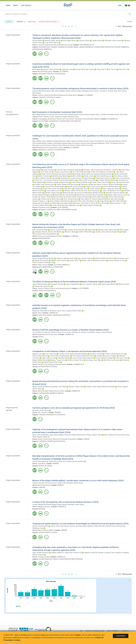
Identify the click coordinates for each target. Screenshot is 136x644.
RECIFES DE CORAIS (54, 97)
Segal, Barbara (105, 201)
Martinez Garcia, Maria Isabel (108, 230)
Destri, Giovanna (49, 170)
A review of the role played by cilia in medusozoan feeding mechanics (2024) (66, 502)
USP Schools (26, 5)
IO (60, 72)
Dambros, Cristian (96, 354)
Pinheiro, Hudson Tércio (58, 332)
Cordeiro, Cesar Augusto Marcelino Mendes (73, 354)
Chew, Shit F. (123, 69)
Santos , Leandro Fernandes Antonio (107, 114)
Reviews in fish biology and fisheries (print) (52, 364)
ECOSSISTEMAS (60, 150)
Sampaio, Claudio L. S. (40, 201)
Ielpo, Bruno (68, 189)
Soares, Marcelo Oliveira (98, 203)
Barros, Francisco (44, 176)
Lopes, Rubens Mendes (40, 284)
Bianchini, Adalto (65, 141)
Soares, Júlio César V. (83, 203)
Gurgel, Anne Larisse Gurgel (52, 189)
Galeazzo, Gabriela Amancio (66, 258)
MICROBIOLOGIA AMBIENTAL (42, 49)
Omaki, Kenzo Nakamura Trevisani (102, 172)
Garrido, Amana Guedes (51, 69)
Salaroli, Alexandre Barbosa (101, 199)
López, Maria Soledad (56, 435)
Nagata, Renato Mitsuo (59, 504)
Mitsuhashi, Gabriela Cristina (94, 193)
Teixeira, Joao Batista (88, 332)
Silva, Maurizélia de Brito (49, 203)
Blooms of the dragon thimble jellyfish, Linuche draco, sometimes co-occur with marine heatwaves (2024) (78, 480)
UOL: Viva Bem (43, 412)
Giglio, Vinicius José (49, 358)
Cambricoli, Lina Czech (68, 178)
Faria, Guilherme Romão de (81, 182)
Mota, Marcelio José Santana (65, 195)
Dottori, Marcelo (44, 117)
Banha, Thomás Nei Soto (50, 114)
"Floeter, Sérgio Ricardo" (49, 22)
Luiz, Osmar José (122, 358)
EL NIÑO (57, 210)
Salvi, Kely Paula (116, 199)
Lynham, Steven (84, 41)
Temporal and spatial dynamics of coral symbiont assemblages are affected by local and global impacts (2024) (80, 524)
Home (8, 5)
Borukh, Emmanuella (42, 260)
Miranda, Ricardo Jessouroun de (73, 193)
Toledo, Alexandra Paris (60, 205)
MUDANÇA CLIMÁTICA (46, 74)
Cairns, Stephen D (117, 553)
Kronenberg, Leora (123, 258)
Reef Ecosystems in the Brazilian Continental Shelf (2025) (57, 112)
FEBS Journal (42, 265)
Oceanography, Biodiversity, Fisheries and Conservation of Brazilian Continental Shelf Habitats (69, 119)
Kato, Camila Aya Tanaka (111, 189)
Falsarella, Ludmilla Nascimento (75, 435)
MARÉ (49, 315)
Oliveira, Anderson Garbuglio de (43, 263)
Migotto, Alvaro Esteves (59, 260)
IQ (55, 265)
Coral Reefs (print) (44, 207)
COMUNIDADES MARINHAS (61, 315)
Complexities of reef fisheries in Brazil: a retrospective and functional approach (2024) (70, 351)
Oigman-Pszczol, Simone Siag (115, 526)
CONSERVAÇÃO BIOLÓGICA (56, 441)
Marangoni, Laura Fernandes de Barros (45, 145)
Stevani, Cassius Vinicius (117, 260)
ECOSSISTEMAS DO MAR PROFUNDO (70, 559)
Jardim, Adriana (95, 189)
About (16, 5)
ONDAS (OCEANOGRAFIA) (47, 291)
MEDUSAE (42, 509)
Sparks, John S (87, 260)
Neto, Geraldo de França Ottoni (114, 435)
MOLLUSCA (43, 315)
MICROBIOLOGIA (44, 47)
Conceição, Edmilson (51, 180)
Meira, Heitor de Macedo (40, 435)
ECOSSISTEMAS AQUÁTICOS (103, 47)
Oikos (40, 313)
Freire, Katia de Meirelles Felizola (83, 356)
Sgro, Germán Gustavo (85, 258)
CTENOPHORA (58, 267)
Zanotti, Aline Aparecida (40, 461)
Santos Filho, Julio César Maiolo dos (85, 201)
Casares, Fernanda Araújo (78, 526)
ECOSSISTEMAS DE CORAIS (48, 367)
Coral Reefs (42, 464)
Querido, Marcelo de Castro (41, 91)
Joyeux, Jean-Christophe (104, 332)
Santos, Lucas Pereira (57, 230)
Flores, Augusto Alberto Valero (72, 311)
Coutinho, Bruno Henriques (76, 230)
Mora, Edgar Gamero (70, 41)
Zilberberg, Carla (67, 69)
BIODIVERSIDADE (44, 238)
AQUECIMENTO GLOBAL (69, 210)
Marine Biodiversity (44, 485)
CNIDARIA (54, 47)
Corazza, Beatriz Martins (67, 180)
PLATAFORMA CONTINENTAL (49, 121)
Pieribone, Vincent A (99, 260)
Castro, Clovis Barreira (97, 141)
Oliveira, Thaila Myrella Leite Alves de (53, 197)
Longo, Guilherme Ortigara (58, 117)
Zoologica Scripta (44, 557)
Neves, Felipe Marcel (73, 284)
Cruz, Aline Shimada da (80, 172)
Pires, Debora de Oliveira (67, 145)
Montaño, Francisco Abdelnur (116, 193)
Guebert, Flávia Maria (54, 143)
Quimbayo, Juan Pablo (94, 360)
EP (81, 288)
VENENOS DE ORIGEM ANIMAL (68, 47)
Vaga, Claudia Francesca (40, 553)
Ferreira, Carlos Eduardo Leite (44, 184)
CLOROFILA (43, 97)
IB (90, 45)
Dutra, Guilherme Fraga (40, 230)
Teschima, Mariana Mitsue (41, 205)
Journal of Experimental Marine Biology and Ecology (55, 45)
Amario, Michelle (67, 174)
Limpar (129, 21)
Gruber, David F (74, 260)
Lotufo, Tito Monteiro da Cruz (115, 143)
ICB (81, 45)
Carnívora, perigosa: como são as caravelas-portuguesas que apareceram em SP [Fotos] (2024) (74, 408)
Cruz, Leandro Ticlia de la (91, 284)
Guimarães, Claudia (57, 284)
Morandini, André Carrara (113, 41)
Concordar (121, 636)
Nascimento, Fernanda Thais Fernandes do (91, 195)
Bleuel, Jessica (89, 176)
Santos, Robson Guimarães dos (60, 201)
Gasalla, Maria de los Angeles (107, 356)
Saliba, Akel (91, 230)
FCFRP (58, 265)
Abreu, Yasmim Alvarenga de (51, 174)
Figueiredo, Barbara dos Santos (91, 184)
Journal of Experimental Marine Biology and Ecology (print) (57, 95)
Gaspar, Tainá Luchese (93, 186)
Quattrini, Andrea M (91, 553)
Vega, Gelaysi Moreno (109, 284)
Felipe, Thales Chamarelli (100, 182)
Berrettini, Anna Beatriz (60, 176)
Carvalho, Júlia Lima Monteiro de (94, 170)
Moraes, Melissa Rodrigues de (42, 195)
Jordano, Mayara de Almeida (42, 504)
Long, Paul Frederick (52, 43)
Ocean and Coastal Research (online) (50, 236)
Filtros (9, 22)
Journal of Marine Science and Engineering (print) (54, 288)
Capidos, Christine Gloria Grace (43, 483)
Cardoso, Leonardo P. (100, 91)
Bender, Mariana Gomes (52, 362)
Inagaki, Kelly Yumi (81, 189)
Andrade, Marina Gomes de (84, 174)
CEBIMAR (86, 45)
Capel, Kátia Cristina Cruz (104, 178)
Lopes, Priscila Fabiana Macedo (83, 358)
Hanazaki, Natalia (64, 358)
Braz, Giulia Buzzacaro (104, 176)
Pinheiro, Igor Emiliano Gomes (51, 199)
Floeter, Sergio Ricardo (40, 356)
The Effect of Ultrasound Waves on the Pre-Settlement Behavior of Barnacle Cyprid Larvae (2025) (74, 282)
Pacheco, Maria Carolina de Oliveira (77, 197)
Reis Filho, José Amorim (112, 360)
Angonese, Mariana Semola (103, 174)
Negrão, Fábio (113, 195)
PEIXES (41, 337)
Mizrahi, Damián (124, 284)
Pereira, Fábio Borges (99, 197)
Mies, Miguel (37, 69)
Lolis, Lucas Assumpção (91, 191)
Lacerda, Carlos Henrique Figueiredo (92, 143)
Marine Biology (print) (45, 72)
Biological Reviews (44, 507)
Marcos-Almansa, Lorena (53, 311)
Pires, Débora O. (86, 199)
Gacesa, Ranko (37, 41)
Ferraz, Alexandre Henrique (120, 182)
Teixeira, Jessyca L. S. (116, 203)
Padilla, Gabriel (97, 41)
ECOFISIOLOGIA (60, 74)
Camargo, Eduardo (41, 232)
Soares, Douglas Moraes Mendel (43, 258)
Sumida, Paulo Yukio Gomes (85, 69)
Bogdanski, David (38, 311)
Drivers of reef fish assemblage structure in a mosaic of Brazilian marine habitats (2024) (70, 330)
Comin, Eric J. (39, 180)
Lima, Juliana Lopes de (54, 191)
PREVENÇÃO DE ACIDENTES (56, 415)
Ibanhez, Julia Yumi (112, 170)
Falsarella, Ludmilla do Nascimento (57, 182)
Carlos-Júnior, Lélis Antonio (60, 526)
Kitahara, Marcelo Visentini (71, 143)
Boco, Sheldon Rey (60, 483)
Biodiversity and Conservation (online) (50, 147)
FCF (93, 45)
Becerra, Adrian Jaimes (53, 41)
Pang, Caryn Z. (102, 69)
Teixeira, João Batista (55, 232)
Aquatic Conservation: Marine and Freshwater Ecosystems (57, 439)
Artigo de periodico (13, 35)
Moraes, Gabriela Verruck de (104, 258)
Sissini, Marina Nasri (66, 203)
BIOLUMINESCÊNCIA (46, 267)
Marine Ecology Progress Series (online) (51, 391)
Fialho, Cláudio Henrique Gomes (68, 184)
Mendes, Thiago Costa (52, 193)
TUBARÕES (42, 441)
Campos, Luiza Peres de (62, 172)
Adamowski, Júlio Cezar (43, 286)
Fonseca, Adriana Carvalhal (111, 184)
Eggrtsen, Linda (38, 354)
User (120, 5)
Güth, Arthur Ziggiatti (58, 91)
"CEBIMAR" (21, 22)
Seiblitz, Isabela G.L (58, 553)
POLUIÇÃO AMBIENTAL (122, 47)
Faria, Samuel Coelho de (113, 141)
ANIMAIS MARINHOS (86, 47)
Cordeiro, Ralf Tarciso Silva (84, 145)
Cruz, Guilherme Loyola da (41, 332)
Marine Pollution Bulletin (46, 530)
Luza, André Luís (46, 172)
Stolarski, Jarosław (104, 553)
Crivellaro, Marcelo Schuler (107, 180)
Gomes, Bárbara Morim (111, 186)
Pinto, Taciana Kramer (71, 199)
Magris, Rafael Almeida (40, 360)
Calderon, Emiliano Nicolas (80, 141)
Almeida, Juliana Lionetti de (74, 191)
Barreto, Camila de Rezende (41, 387)
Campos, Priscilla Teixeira (85, 178)
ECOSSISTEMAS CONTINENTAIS (70, 121)
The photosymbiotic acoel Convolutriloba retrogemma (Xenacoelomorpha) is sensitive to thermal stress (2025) (80, 88)
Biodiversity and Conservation (48, 334)
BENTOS (61, 393)
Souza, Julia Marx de (73, 332)
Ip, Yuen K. (112, 69)
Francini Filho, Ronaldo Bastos (68, 114)
